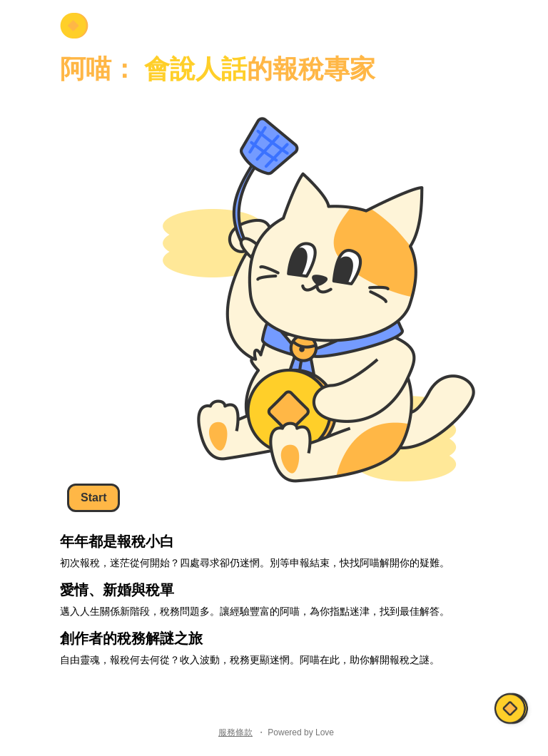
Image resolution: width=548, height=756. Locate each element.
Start (93, 497)
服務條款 (235, 732)
